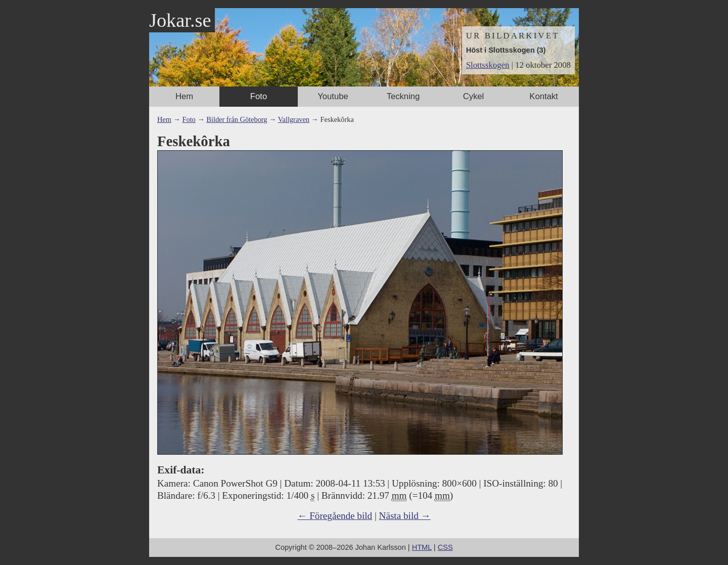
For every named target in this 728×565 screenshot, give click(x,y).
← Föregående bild (335, 516)
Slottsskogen (488, 65)
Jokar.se (180, 20)
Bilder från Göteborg (237, 119)
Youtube (333, 96)
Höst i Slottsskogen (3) (506, 50)
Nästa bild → (405, 516)
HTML (422, 547)
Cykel (474, 96)
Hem (184, 96)
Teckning (403, 96)
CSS (445, 547)
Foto (259, 96)
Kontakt (543, 96)
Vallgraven (294, 119)
